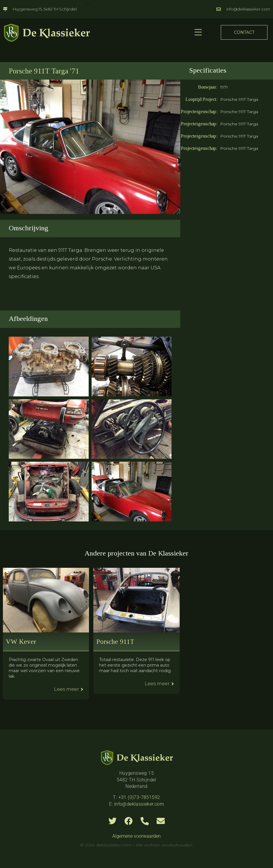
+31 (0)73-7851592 (139, 797)
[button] (88, 8)
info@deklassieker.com (139, 804)
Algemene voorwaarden (136, 836)
